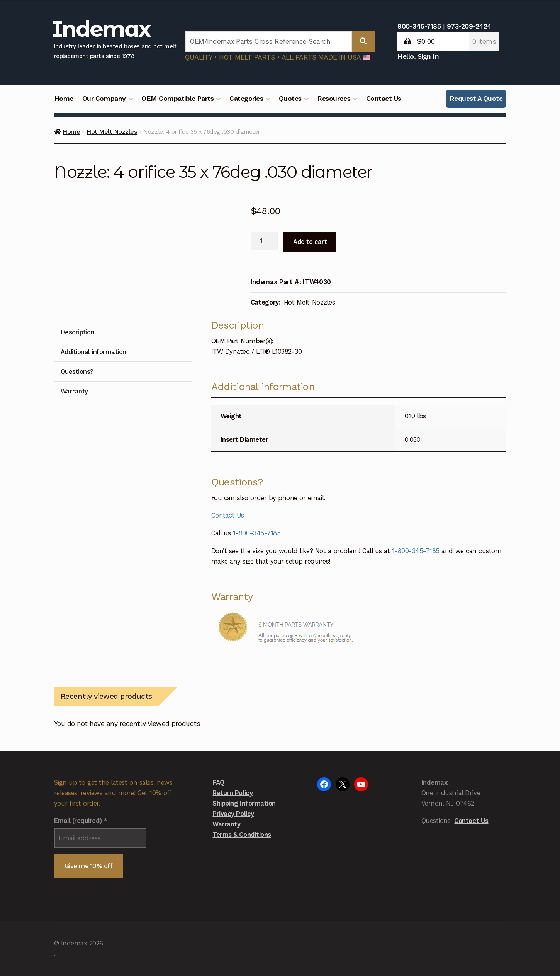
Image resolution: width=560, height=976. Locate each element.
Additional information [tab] (93, 352)
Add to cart (310, 242)
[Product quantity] (264, 241)
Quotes (290, 99)
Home (64, 99)
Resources (334, 99)
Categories (246, 99)
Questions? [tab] (77, 371)
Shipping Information (244, 803)
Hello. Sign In (418, 56)
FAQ (218, 782)
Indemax (102, 29)
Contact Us (384, 99)
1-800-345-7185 (257, 533)
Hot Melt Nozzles (112, 132)
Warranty (226, 824)
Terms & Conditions (242, 835)
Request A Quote (476, 99)
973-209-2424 (469, 26)
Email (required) (81, 821)
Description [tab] (78, 332)
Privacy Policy (233, 814)
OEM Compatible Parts (177, 99)
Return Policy (232, 793)
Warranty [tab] (74, 391)
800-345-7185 (419, 26)
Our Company (104, 99)
